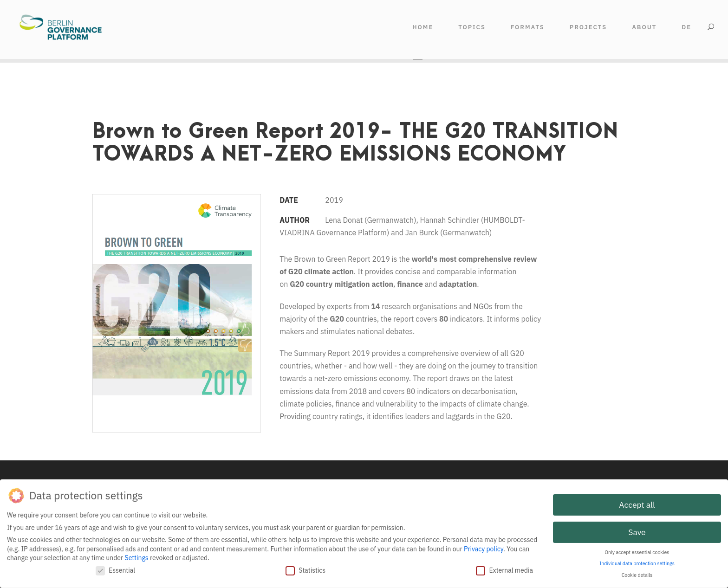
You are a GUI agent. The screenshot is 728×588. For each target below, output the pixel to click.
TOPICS (472, 27)
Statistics (305, 569)
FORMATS (528, 27)
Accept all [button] (637, 503)
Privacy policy (484, 547)
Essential (115, 569)
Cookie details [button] (637, 574)
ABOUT (644, 27)
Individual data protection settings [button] (637, 562)
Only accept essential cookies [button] (637, 551)
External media (504, 569)
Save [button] (637, 531)
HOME (423, 27)
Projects (588, 27)
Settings (137, 556)
